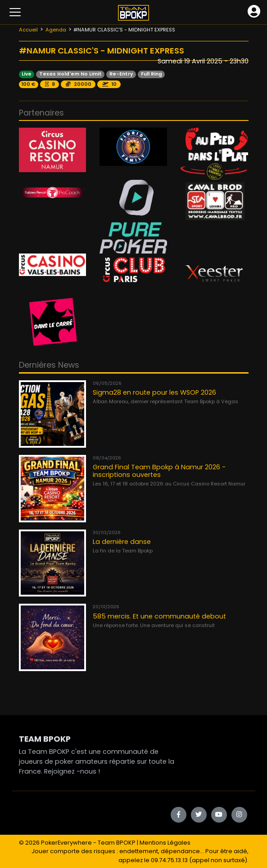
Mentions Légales (165, 843)
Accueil (28, 30)
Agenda (56, 30)
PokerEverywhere (66, 843)
